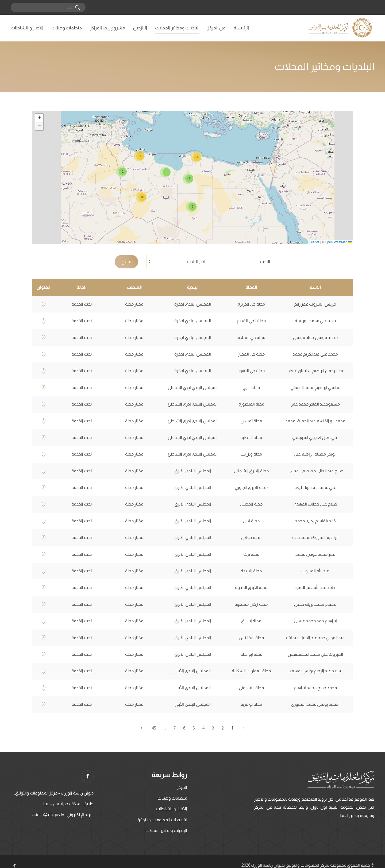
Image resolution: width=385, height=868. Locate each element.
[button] (191, 207)
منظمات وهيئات (67, 28)
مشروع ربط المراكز (107, 28)
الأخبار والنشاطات (27, 28)
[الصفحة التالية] (143, 728)
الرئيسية (241, 28)
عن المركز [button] (217, 28)
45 (154, 728)
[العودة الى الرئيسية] (341, 28)
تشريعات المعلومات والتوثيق (162, 820)
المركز (182, 787)
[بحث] (48, 7)
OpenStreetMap (336, 242)
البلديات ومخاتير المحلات (177, 28)
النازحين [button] (140, 28)
